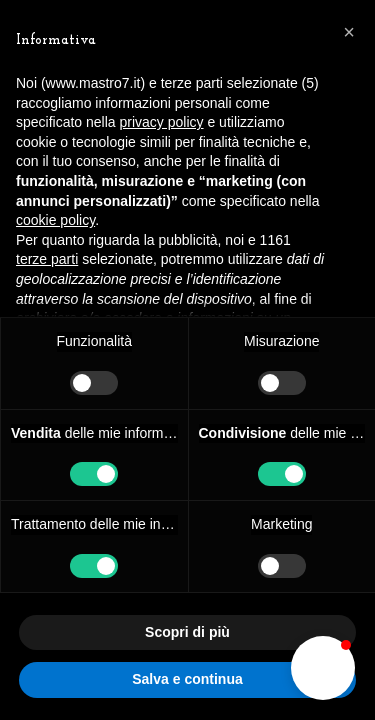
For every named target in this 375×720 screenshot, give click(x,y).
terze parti (47, 259)
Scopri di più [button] (187, 632)
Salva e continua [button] (187, 679)
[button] (323, 668)
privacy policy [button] (162, 122)
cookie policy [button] (55, 220)
